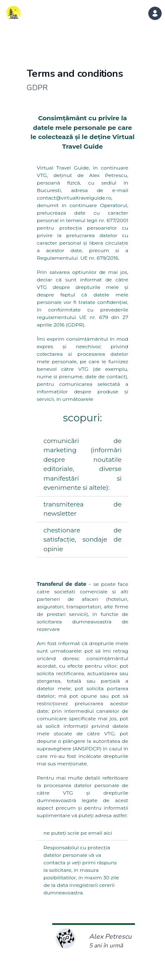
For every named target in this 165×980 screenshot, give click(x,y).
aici (108, 833)
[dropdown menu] (155, 13)
